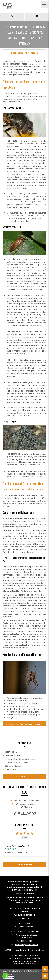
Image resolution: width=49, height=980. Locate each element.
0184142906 (25, 814)
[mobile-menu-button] (44, 5)
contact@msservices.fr (27, 945)
